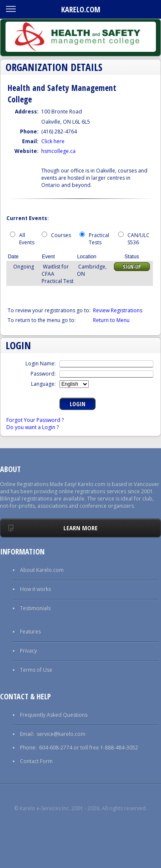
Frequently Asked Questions (54, 715)
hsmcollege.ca (58, 151)
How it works (35, 589)
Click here (53, 141)
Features (30, 632)
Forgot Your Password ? (35, 420)
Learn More (80, 528)
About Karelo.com (42, 570)
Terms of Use (36, 670)
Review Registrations (118, 310)
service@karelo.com (61, 734)
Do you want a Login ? (32, 427)
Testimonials (35, 608)
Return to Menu (111, 320)
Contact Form (36, 761)
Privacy (28, 651)
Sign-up (132, 267)
